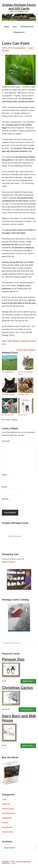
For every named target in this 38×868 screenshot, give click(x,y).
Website (5, 499)
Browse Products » (9, 562)
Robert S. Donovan (20, 341)
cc (6, 344)
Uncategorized (7, 827)
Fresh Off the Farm (9, 813)
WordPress (6, 863)
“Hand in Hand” (23, 415)
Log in (13, 863)
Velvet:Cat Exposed (8, 394)
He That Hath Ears (8, 415)
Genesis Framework (23, 862)
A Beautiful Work (23, 394)
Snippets (14, 420)
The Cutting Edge (7, 372)
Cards (4, 799)
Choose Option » (27, 710)
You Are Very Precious (26, 350)
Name (5, 475)
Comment (6, 441)
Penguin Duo (13, 659)
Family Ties (6, 804)
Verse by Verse (7, 832)
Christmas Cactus (17, 688)
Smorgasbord (7, 818)
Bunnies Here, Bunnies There (25, 373)
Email (5, 487)
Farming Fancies (8, 809)
